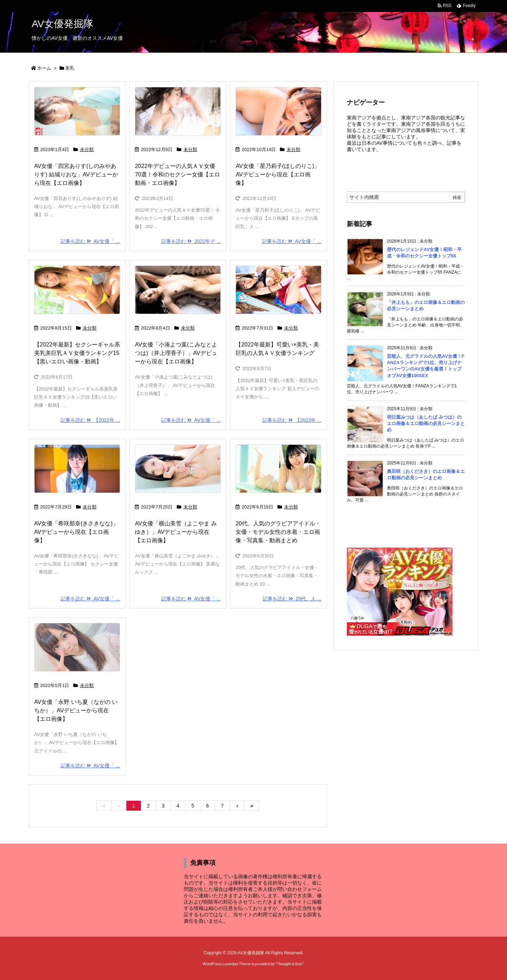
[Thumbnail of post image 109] (77, 469)
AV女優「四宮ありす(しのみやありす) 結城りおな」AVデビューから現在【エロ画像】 (76, 174)
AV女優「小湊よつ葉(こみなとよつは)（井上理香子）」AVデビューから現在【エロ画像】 (176, 353)
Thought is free (289, 964)
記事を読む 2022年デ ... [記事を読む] (191, 241)
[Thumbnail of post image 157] (278, 290)
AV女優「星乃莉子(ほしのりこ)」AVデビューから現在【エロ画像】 (278, 174)
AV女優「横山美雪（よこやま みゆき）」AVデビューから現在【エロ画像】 (176, 532)
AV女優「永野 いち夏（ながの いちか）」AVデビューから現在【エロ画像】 (76, 710)
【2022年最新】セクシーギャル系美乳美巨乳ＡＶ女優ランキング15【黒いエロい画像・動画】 (77, 353)
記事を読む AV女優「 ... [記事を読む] (90, 241)
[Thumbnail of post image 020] (77, 111)
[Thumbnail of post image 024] (77, 647)
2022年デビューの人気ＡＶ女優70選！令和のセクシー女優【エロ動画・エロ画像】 (177, 174)
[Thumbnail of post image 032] (178, 111)
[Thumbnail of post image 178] (178, 290)
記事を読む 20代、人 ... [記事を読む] (292, 599)
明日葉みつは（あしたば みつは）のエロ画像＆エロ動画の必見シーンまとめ (426, 423)
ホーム (44, 68)
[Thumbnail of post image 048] (278, 111)
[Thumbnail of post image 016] (77, 290)
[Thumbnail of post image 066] (178, 469)
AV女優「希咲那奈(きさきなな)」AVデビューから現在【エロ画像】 (76, 532)
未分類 (87, 149)
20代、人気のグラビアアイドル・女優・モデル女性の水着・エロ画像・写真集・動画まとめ (278, 532)
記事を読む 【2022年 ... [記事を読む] (90, 420)
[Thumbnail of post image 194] (278, 469)
